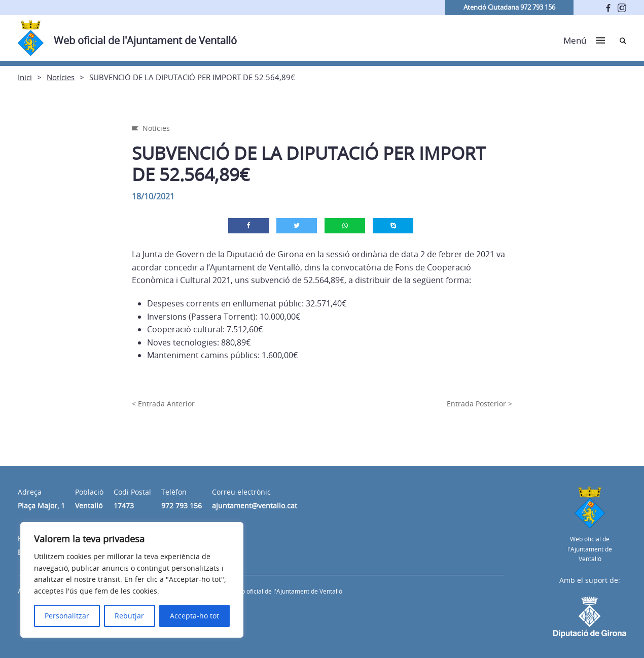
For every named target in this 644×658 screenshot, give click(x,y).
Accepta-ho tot (194, 616)
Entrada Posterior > (479, 404)
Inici (25, 77)
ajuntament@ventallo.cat (255, 506)
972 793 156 (182, 506)
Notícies (61, 77)
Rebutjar (129, 616)
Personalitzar (67, 616)
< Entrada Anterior (163, 404)
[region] (132, 580)
